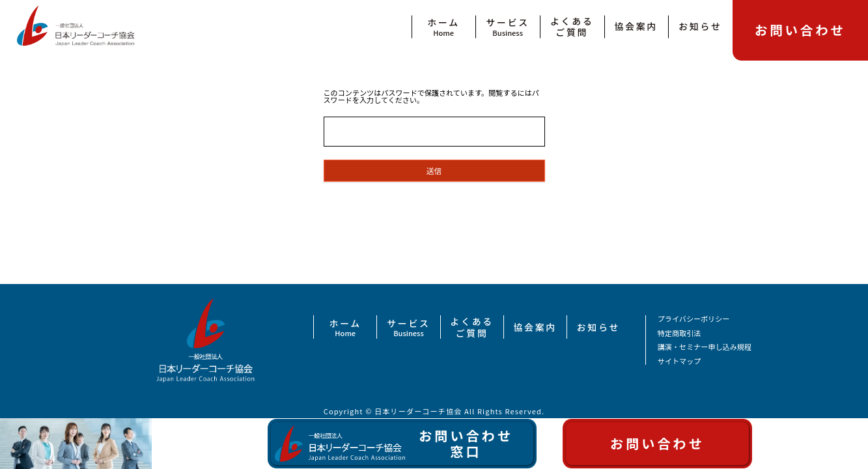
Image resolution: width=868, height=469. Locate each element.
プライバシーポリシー (694, 319)
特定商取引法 (679, 333)
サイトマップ (679, 361)
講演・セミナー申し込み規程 (705, 347)
